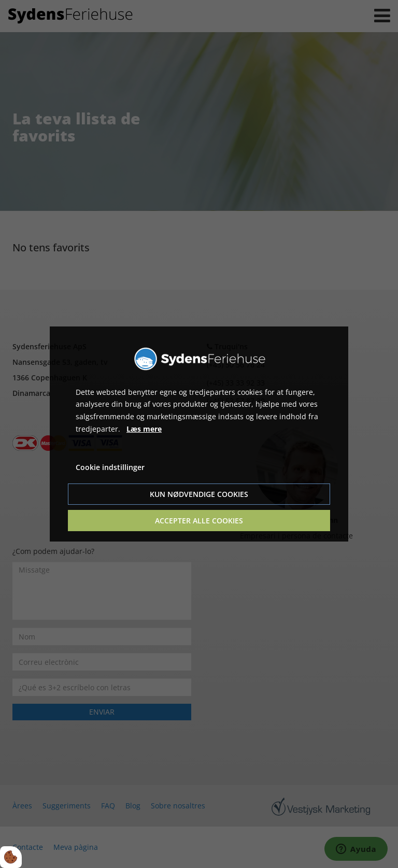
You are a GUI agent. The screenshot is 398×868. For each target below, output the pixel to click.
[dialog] (199, 434)
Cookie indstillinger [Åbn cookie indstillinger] (110, 467)
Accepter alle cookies (199, 521)
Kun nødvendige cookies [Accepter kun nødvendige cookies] (199, 494)
